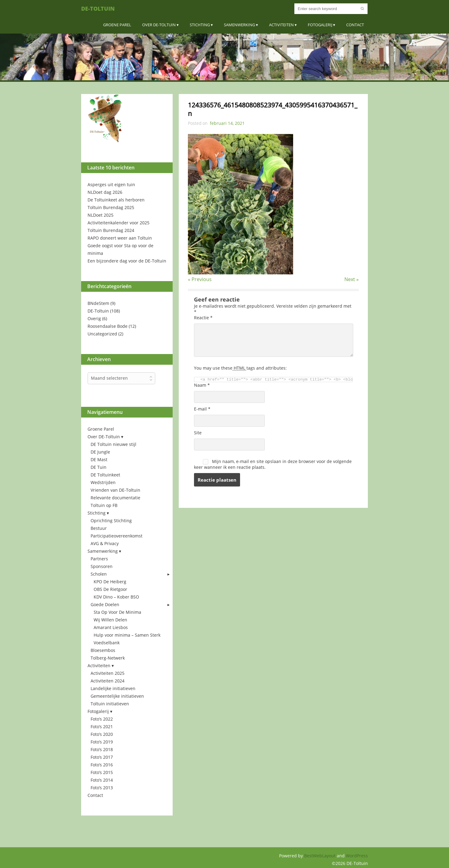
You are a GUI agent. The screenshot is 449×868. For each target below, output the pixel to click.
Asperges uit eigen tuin (111, 184)
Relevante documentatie (115, 498)
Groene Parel (117, 25)
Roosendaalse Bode (108, 326)
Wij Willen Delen (110, 620)
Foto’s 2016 (102, 765)
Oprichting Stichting (111, 521)
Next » (352, 279)
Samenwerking (239, 25)
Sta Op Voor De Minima (117, 612)
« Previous (200, 279)
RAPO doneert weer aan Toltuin (120, 238)
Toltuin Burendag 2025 (111, 207)
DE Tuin (99, 467)
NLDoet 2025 (101, 215)
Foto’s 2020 (102, 734)
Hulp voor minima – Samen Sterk (127, 635)
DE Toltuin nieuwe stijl (113, 444)
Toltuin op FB (104, 505)
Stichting (200, 25)
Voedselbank (107, 643)
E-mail (202, 409)
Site (198, 433)
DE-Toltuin (98, 9)
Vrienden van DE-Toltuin (115, 490)
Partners (99, 559)
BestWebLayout (320, 856)
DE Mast (99, 459)
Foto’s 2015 (102, 772)
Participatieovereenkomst (117, 536)
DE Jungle (100, 452)
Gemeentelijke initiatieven (117, 696)
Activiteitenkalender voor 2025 (119, 223)
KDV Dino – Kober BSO (116, 597)
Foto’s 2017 (102, 757)
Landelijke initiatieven (113, 688)
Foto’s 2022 (102, 719)
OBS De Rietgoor (110, 589)
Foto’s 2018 (102, 749)
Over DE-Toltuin (159, 25)
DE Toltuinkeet (105, 475)
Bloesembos (103, 650)
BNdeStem (98, 303)
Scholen (99, 574)
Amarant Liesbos (111, 627)
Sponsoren (102, 566)
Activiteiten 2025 (108, 673)
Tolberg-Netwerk (108, 658)
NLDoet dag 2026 (105, 192)
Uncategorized (102, 334)
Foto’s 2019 (102, 742)
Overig (94, 318)
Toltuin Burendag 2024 (111, 230)
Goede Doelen (105, 604)
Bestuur (99, 528)
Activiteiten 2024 (108, 681)
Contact (355, 25)
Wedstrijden (103, 482)
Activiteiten (281, 25)
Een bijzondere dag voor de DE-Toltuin (127, 261)
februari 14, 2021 (227, 123)
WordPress (357, 856)
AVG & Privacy (105, 543)
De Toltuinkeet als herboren (116, 200)
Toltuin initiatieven (110, 704)
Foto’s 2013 (102, 788)
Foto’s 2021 (102, 727)
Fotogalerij (320, 25)
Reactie (203, 318)
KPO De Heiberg (110, 582)
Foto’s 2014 (102, 780)
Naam (202, 385)
